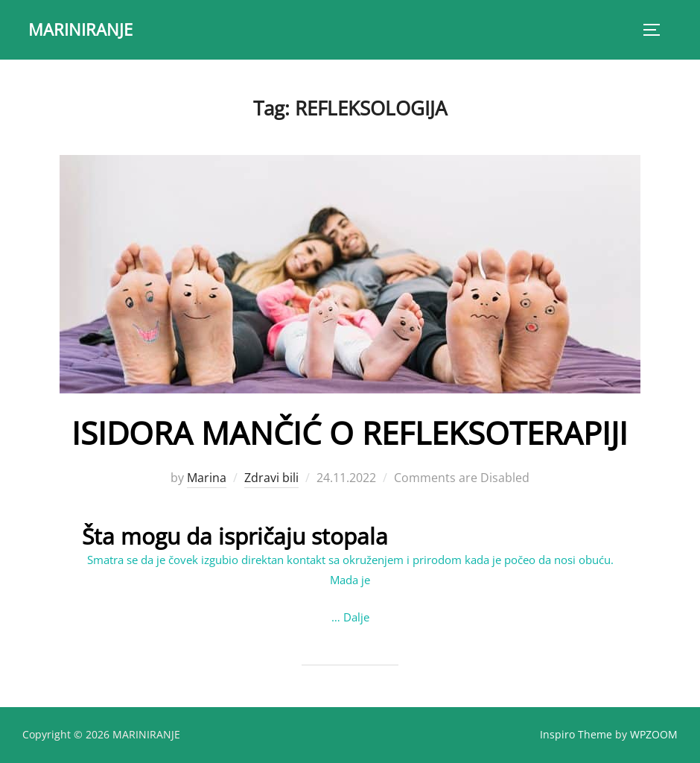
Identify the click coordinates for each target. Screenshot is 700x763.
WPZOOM (654, 734)
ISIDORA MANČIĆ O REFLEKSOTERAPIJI (350, 433)
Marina (207, 478)
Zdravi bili (271, 478)
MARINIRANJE (80, 29)
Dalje (356, 617)
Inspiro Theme (576, 734)
